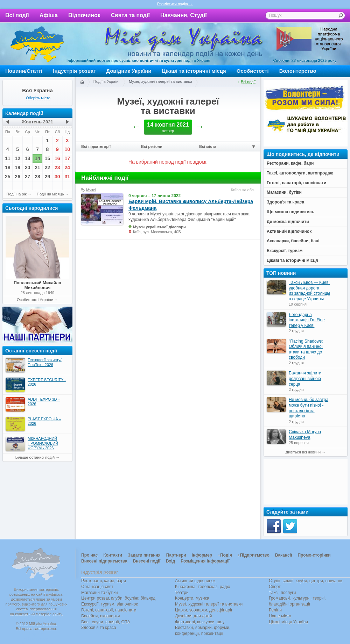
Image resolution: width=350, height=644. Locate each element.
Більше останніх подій (35, 457)
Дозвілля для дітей (193, 616)
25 (8, 177)
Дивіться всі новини (303, 452)
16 (57, 158)
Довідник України (129, 71)
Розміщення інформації (205, 561)
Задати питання (144, 555)
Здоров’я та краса (99, 628)
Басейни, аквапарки (101, 616)
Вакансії (284, 555)
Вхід (170, 561)
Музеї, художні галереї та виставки (160, 81)
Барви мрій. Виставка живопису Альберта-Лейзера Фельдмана (191, 205)
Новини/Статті (24, 71)
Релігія (275, 610)
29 (48, 177)
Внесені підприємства (104, 561)
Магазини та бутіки (99, 593)
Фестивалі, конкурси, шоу (200, 622)
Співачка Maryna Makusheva (305, 435)
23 (57, 167)
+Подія (225, 555)
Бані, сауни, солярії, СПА (106, 622)
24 (67, 167)
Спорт (275, 587)
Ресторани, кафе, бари (104, 581)
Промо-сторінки (314, 555)
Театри (182, 593)
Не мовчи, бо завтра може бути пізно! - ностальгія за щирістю (309, 408)
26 (17, 177)
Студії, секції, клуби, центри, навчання (306, 581)
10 (67, 149)
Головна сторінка (82, 82)
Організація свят (97, 587)
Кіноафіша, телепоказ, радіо (203, 587)
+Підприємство (254, 555)
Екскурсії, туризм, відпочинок (110, 604)
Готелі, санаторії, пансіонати (109, 610)
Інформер (202, 555)
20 (28, 167)
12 (17, 158)
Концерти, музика (192, 598)
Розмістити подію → (175, 4)
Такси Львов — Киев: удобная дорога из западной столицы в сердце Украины (309, 291)
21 (37, 167)
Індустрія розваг (74, 71)
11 (8, 158)
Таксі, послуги (282, 593)
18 (8, 167)
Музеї (91, 190)
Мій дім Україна (37, 44)
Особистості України (35, 300)
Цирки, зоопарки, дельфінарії (204, 610)
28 (37, 177)
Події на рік (16, 194)
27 (28, 177)
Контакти (113, 555)
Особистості (253, 71)
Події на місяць (50, 194)
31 (67, 177)
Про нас (89, 555)
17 (67, 158)
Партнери (176, 555)
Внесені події (147, 561)
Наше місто (280, 616)
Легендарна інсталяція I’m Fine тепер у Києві (307, 320)
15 (48, 158)
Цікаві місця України (288, 622)
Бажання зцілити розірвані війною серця (305, 378)
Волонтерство (298, 71)
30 (57, 177)
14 (37, 158)
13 (28, 158)
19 (17, 167)
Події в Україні (106, 81)
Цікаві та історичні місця (194, 71)
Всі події (17, 15)
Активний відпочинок (195, 581)
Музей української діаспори (159, 227)
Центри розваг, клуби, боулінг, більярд (118, 598)
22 (48, 167)
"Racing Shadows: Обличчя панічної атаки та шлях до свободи (306, 349)
